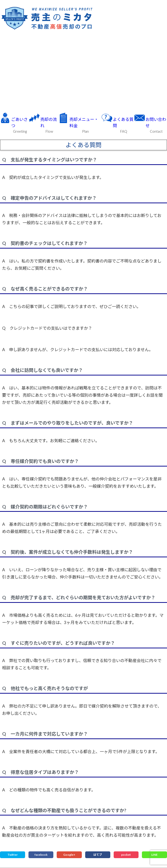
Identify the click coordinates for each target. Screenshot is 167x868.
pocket (126, 855)
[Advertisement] (83, 72)
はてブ (98, 855)
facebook (41, 855)
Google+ (69, 855)
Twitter (13, 855)
